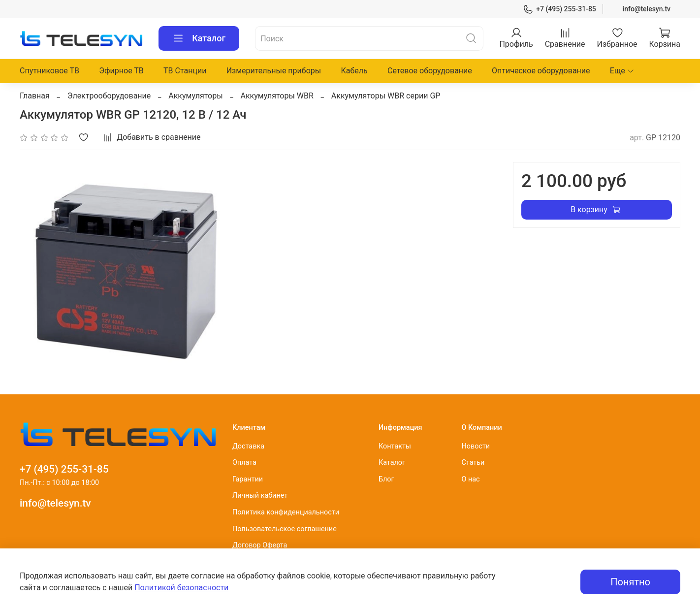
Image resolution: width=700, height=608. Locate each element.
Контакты (395, 446)
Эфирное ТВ (121, 71)
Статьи (473, 463)
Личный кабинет (260, 496)
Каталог (199, 38)
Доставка (248, 446)
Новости (476, 446)
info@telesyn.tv (647, 9)
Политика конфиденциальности (286, 512)
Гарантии (248, 479)
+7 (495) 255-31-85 (559, 9)
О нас (470, 479)
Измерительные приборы (274, 71)
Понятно (630, 582)
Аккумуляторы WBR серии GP (386, 96)
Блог (386, 479)
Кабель (354, 71)
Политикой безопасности (181, 588)
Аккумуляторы (195, 96)
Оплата (244, 463)
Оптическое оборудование (541, 71)
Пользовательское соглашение (285, 529)
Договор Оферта (260, 545)
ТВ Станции (185, 71)
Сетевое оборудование (430, 71)
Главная (35, 96)
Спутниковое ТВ (49, 71)
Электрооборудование (109, 96)
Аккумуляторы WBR (277, 96)
